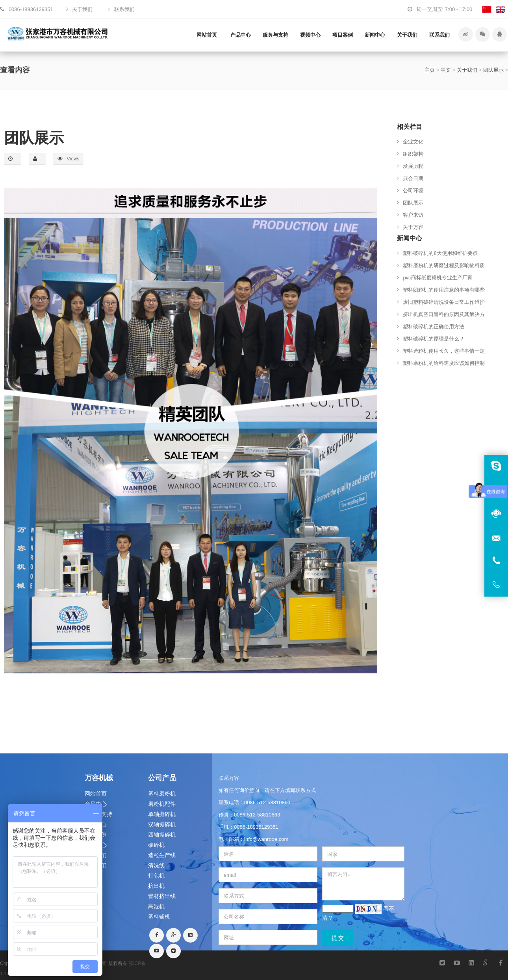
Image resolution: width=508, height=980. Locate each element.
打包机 (156, 876)
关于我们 (407, 35)
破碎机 (156, 845)
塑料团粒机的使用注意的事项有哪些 (444, 290)
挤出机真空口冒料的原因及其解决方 (444, 314)
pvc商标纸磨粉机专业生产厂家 (438, 278)
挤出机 (156, 886)
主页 (430, 70)
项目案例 (343, 35)
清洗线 (156, 865)
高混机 (156, 906)
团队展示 (493, 70)
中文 (446, 70)
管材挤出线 (162, 896)
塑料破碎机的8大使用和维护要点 (440, 253)
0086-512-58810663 (257, 815)
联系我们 (439, 35)
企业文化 (413, 142)
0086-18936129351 (256, 827)
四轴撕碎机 (162, 835)
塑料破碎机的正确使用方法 (434, 326)
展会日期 (413, 178)
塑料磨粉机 (162, 794)
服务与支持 (275, 35)
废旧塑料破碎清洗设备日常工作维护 (444, 302)
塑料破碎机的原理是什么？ (434, 339)
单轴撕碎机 (162, 814)
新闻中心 (375, 35)
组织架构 (413, 154)
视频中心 (310, 35)
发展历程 (413, 166)
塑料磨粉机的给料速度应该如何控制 (444, 363)
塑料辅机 (159, 917)
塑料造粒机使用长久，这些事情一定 (444, 351)
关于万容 (413, 227)
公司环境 (413, 191)
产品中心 (241, 35)
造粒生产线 (162, 855)
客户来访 (413, 215)
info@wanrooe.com (266, 839)
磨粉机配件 (162, 804)
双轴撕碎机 (162, 824)
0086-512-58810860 (267, 802)
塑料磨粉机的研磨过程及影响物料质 (444, 265)
